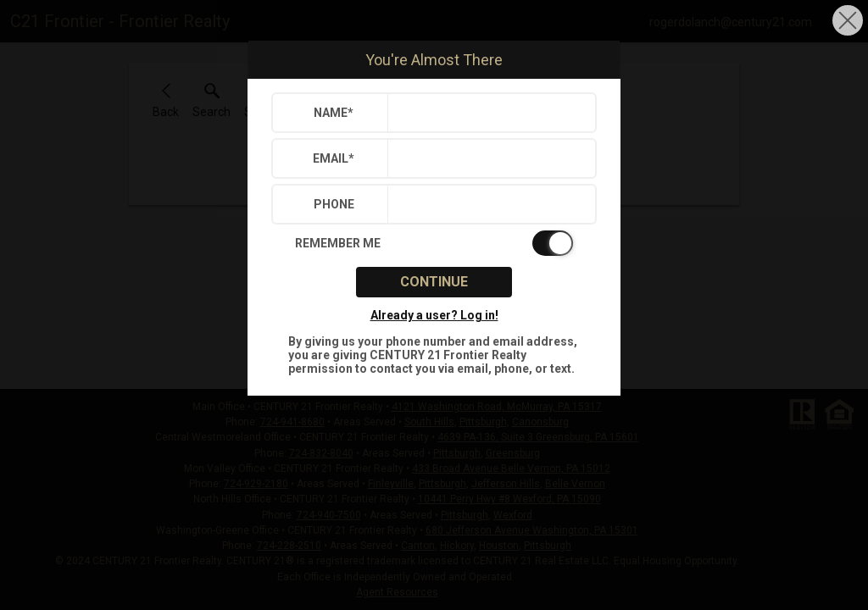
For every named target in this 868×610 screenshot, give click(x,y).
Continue (434, 282)
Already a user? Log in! (434, 315)
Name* (334, 113)
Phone (334, 204)
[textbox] (488, 113)
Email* (334, 158)
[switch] (434, 243)
